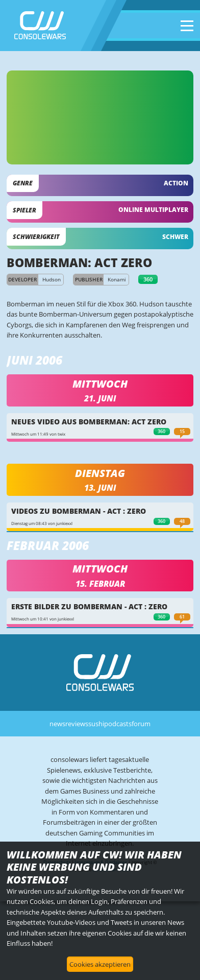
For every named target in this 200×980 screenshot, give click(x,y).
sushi (96, 724)
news (57, 724)
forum (141, 724)
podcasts (118, 724)
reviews (77, 724)
